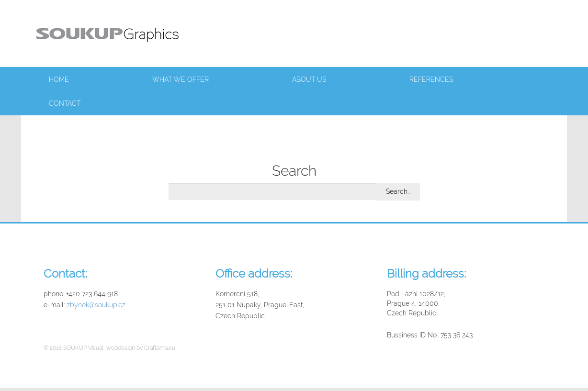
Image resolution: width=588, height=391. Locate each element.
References (431, 79)
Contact (65, 103)
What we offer (181, 79)
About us (309, 79)
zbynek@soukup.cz (96, 305)
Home (59, 79)
